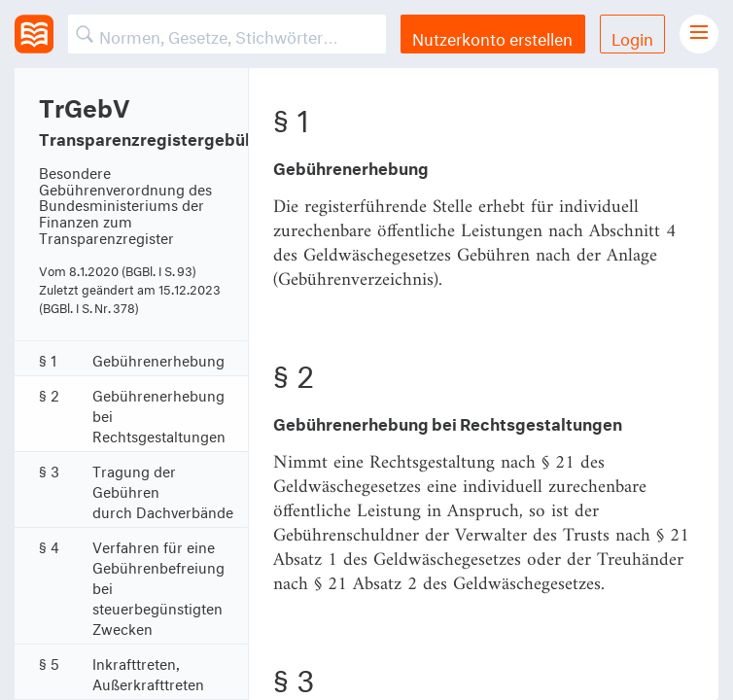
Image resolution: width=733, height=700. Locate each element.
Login (632, 36)
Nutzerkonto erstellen (492, 36)
